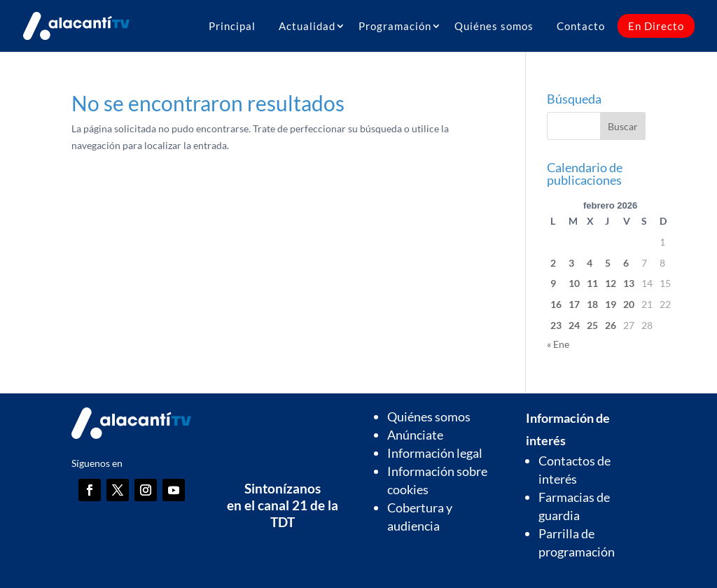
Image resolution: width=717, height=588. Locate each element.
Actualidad (307, 26)
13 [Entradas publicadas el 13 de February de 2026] (629, 283)
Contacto (581, 26)
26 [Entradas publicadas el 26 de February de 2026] (611, 325)
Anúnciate (415, 435)
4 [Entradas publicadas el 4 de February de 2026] (590, 263)
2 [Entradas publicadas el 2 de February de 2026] (553, 263)
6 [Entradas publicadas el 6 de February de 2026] (626, 263)
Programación (395, 26)
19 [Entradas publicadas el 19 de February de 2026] (611, 304)
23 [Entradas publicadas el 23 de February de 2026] (556, 325)
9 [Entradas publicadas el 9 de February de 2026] (553, 283)
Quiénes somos (494, 26)
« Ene (558, 344)
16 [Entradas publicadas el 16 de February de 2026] (556, 304)
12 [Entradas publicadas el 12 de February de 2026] (611, 283)
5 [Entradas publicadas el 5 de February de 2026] (608, 263)
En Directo (656, 26)
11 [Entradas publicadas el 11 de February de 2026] (592, 283)
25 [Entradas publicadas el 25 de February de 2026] (592, 325)
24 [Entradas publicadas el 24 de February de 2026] (574, 325)
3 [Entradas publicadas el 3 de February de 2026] (571, 263)
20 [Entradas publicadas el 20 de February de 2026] (629, 304)
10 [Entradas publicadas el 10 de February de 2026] (574, 283)
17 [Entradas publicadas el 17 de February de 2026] (574, 304)
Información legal (435, 453)
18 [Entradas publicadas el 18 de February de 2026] (592, 304)
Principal (232, 26)
